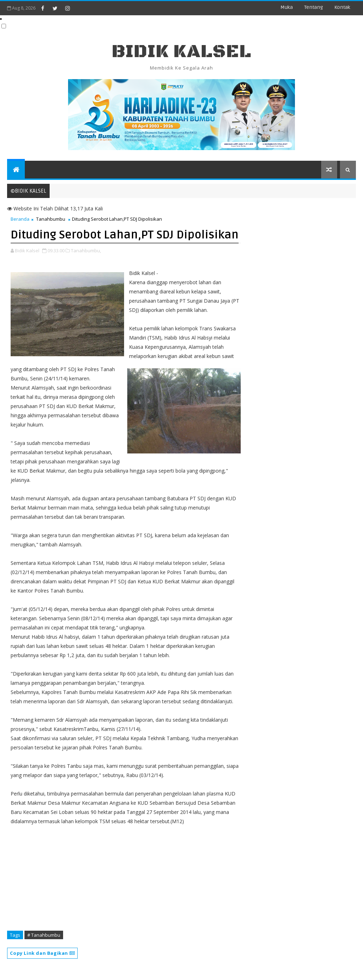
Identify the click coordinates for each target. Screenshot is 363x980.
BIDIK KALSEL (181, 52)
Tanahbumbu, (86, 250)
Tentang (314, 7)
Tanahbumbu (51, 219)
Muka (287, 7)
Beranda (20, 219)
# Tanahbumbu (44, 935)
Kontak (342, 7)
